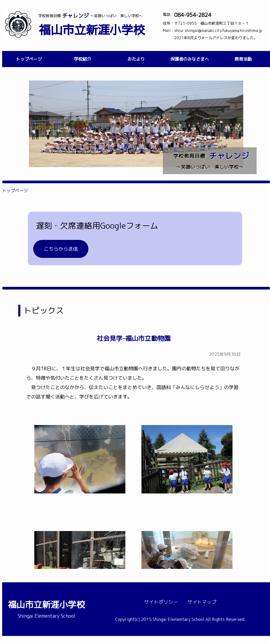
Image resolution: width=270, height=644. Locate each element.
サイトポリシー (161, 602)
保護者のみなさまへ (190, 59)
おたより (136, 59)
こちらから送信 (61, 249)
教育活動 (243, 59)
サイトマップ (202, 602)
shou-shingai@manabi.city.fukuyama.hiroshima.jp (218, 30)
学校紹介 (82, 59)
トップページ (29, 59)
